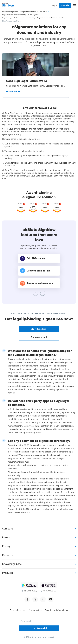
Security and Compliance (57, 610)
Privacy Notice (35, 610)
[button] (74, 5)
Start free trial (39, 329)
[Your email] (39, 621)
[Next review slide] (43, 293)
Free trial (65, 5)
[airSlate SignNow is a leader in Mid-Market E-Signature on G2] (21, 208)
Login (55, 5)
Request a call (39, 337)
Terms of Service (17, 610)
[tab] (39, 529)
